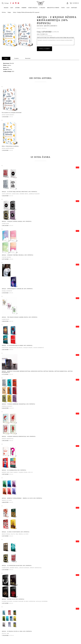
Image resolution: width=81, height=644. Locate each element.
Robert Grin (6, 472)
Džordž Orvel (24, 194)
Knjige (6, 8)
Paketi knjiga (33, 8)
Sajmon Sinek (23, 472)
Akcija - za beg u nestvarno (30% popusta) (16, 532)
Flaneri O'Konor (18, 601)
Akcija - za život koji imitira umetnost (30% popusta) (20, 192)
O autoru (16, 58)
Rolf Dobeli (14, 472)
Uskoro (24, 8)
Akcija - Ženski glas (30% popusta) (13, 599)
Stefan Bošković (39, 348)
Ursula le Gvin (7, 500)
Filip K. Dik (14, 534)
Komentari (28, 58)
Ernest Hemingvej (8, 439)
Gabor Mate (6, 319)
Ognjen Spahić (28, 348)
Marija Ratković (7, 291)
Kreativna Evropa (53, 8)
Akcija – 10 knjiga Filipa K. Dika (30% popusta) (17, 631)
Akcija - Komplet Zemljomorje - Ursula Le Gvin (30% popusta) (22, 498)
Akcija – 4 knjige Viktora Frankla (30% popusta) (18, 255)
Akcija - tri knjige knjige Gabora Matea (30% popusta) (20, 317)
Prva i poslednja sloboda (10, 146)
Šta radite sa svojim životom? (12, 113)
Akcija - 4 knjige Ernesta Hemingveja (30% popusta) (19, 436)
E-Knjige (42, 8)
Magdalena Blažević (16, 348)
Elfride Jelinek (7, 601)
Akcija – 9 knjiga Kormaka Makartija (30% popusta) (18, 404)
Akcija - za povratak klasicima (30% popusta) (17, 566)
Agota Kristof (6, 194)
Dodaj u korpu (44, 49)
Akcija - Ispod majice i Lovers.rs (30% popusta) (17, 289)
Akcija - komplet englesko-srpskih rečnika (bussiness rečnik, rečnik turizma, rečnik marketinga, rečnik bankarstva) (37, 372)
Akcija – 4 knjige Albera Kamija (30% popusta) (17, 221)
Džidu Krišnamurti (47, 26)
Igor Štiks (5, 348)
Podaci (6, 58)
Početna (4, 12)
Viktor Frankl (6, 257)
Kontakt (74, 8)
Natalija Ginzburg (42, 601)
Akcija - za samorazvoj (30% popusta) (14, 470)
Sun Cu (30, 472)
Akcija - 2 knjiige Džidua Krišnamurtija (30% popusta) (26, 12)
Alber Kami (15, 194)
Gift (12, 8)
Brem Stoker (6, 534)
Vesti (63, 8)
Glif (68, 8)
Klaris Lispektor (29, 601)
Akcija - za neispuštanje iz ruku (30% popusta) (17, 345)
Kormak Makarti (34, 194)
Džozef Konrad (24, 568)
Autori (17, 8)
